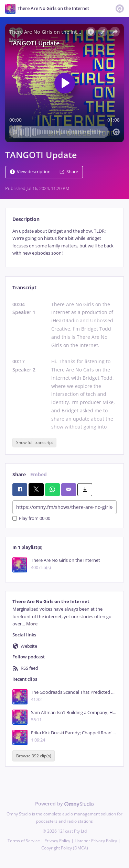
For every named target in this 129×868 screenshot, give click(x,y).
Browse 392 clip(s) (34, 756)
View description (30, 172)
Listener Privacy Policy (96, 841)
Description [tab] (26, 219)
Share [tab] (19, 474)
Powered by (64, 804)
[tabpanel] (64, 242)
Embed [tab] (39, 474)
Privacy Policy (57, 841)
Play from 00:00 (31, 518)
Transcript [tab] (24, 287)
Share (69, 172)
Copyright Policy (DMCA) (65, 848)
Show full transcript (35, 442)
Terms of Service (24, 841)
